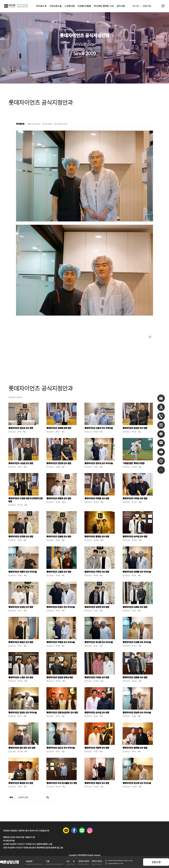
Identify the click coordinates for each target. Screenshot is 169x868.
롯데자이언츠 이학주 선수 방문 (97, 572)
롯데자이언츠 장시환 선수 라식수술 (99, 642)
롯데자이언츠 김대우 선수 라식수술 (23, 713)
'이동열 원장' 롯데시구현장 (134, 463)
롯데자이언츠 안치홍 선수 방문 (21, 537)
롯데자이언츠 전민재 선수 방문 (59, 463)
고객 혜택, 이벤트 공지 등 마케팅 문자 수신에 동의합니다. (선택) (120, 861)
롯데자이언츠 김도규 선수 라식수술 (61, 748)
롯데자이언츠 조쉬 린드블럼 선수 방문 (62, 783)
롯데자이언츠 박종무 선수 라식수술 (23, 572)
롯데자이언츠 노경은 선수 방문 (21, 677)
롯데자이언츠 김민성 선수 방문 (21, 428)
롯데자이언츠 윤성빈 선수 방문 (135, 428)
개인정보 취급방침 (10, 831)
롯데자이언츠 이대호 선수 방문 (135, 498)
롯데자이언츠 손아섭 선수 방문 (135, 537)
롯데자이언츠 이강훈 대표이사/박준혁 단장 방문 (26, 500)
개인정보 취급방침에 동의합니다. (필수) (116, 863)
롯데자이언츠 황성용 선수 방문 (21, 783)
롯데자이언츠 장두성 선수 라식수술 (99, 463)
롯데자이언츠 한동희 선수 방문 (59, 498)
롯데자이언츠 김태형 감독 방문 (59, 428)
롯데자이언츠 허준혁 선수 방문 (97, 748)
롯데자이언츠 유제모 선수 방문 (135, 607)
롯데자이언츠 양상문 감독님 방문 (60, 677)
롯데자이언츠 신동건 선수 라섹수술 (99, 428)
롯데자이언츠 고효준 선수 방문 (59, 572)
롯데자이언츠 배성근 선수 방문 (21, 642)
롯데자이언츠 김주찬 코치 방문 (97, 607)
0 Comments (34, 124)
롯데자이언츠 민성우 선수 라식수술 (61, 607)
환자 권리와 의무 (32, 831)
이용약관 (21, 831)
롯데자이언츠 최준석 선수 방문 (97, 783)
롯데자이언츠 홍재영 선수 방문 (135, 748)
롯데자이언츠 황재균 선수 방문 (97, 537)
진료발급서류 (44, 831)
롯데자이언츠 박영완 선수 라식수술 (61, 642)
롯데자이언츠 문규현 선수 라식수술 (137, 783)
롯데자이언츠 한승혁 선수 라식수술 (137, 713)
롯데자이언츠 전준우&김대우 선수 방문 (62, 713)
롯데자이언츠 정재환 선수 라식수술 (137, 572)
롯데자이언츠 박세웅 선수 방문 (97, 498)
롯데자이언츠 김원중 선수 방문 (59, 537)
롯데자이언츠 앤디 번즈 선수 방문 (22, 748)
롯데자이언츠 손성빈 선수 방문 (21, 607)
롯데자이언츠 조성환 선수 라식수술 (137, 642)
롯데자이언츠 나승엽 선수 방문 (21, 463)
